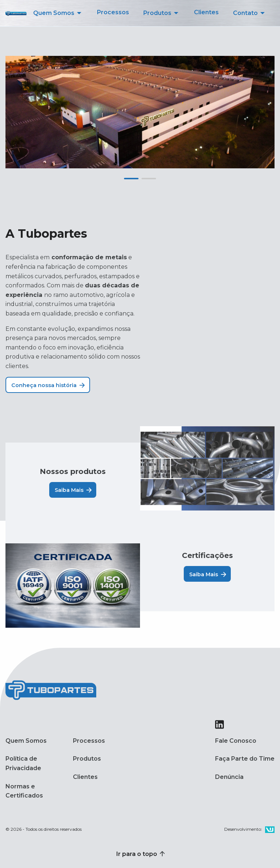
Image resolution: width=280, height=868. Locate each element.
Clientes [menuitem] (206, 12)
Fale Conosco (236, 741)
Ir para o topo (140, 854)
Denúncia (229, 777)
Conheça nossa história (48, 385)
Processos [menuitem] (113, 12)
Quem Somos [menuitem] (54, 13)
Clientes (85, 777)
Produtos (87, 759)
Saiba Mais (73, 490)
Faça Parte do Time (245, 759)
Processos (89, 741)
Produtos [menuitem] (157, 13)
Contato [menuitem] (245, 13)
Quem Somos (26, 741)
